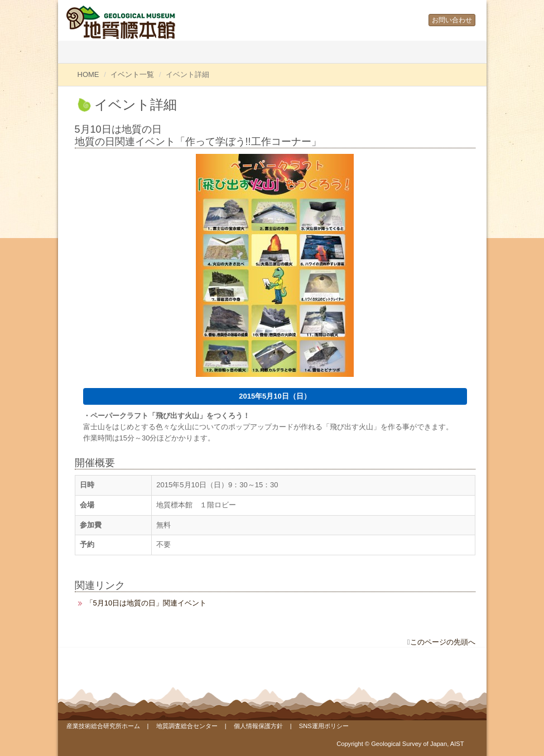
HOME (88, 74)
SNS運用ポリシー (324, 726)
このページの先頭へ (443, 642)
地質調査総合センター (187, 726)
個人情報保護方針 (258, 726)
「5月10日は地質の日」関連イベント (146, 603)
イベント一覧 (132, 74)
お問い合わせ (452, 20)
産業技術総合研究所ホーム (103, 726)
